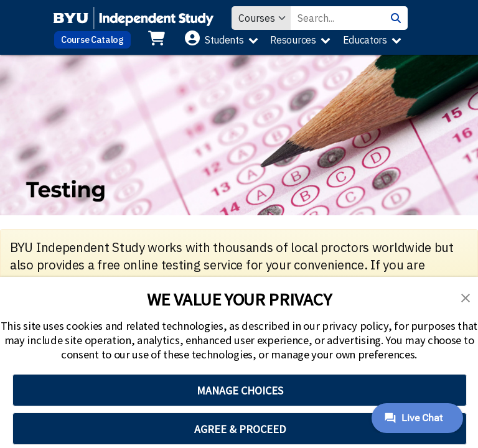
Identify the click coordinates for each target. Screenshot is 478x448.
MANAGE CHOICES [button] (240, 390)
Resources (293, 40)
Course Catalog (92, 40)
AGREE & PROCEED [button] (240, 429)
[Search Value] (337, 18)
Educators (365, 40)
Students (224, 40)
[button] (466, 297)
